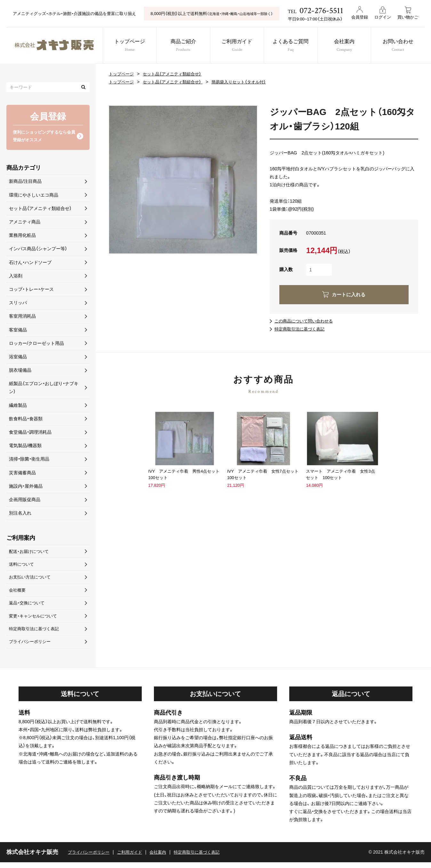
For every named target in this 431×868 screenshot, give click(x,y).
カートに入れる (349, 294)
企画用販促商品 (25, 501)
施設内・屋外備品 (26, 487)
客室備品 (18, 331)
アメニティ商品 (25, 223)
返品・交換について (28, 607)
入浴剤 (16, 277)
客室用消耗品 (22, 317)
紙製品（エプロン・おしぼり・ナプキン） (44, 389)
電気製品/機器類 (25, 447)
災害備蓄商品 (22, 474)
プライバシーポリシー (31, 647)
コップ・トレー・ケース (31, 291)
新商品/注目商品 (25, 182)
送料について (22, 566)
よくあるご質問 (293, 46)
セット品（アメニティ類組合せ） (176, 74)
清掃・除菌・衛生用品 (29, 460)
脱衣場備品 (20, 371)
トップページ (127, 46)
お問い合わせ (403, 46)
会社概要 (18, 593)
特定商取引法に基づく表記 (301, 329)
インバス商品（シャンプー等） (38, 250)
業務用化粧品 (22, 236)
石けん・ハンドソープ (30, 263)
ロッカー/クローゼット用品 (36, 344)
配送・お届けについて (30, 553)
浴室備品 (18, 358)
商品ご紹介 (182, 46)
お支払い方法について (31, 580)
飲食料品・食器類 (26, 420)
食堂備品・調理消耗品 (30, 433)
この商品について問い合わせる (306, 321)
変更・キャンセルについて (35, 620)
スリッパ (18, 304)
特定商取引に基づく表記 (205, 858)
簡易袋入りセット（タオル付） (247, 82)
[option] (183, 180)
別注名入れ (20, 514)
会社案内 (348, 46)
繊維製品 (18, 406)
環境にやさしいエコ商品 (34, 196)
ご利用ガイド (238, 46)
